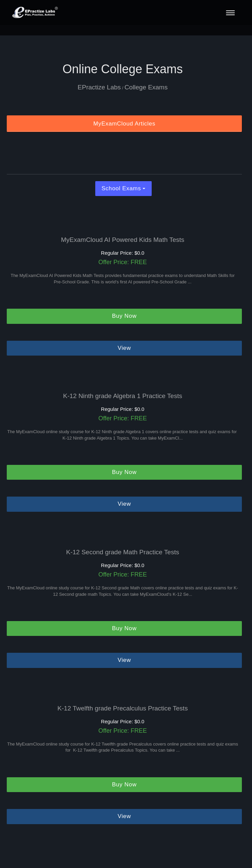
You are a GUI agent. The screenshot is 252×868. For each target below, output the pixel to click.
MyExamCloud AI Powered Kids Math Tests (122, 240)
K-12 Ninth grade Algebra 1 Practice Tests (123, 396)
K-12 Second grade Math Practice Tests (123, 552)
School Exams (124, 188)
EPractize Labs (99, 87)
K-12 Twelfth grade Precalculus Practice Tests (123, 708)
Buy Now (124, 316)
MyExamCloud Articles (124, 124)
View (124, 348)
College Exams (146, 87)
